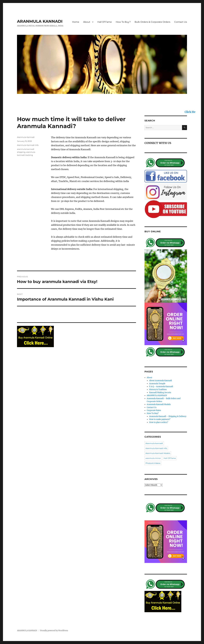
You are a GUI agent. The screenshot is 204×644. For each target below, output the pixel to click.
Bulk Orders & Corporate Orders (152, 22)
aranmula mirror (153, 458)
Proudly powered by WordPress (54, 631)
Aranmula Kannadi (26, 137)
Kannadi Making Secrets (160, 392)
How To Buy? (123, 22)
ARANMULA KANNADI (40, 21)
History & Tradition (158, 390)
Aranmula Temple (157, 384)
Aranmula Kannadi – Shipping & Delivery (168, 416)
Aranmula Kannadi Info (28, 145)
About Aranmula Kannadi (161, 381)
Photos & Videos (153, 463)
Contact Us (181, 22)
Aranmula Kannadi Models (159, 404)
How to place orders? (159, 422)
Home (76, 22)
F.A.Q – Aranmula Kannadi (161, 387)
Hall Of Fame (105, 22)
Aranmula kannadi (154, 443)
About (87, 22)
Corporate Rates (154, 410)
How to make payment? (160, 419)
